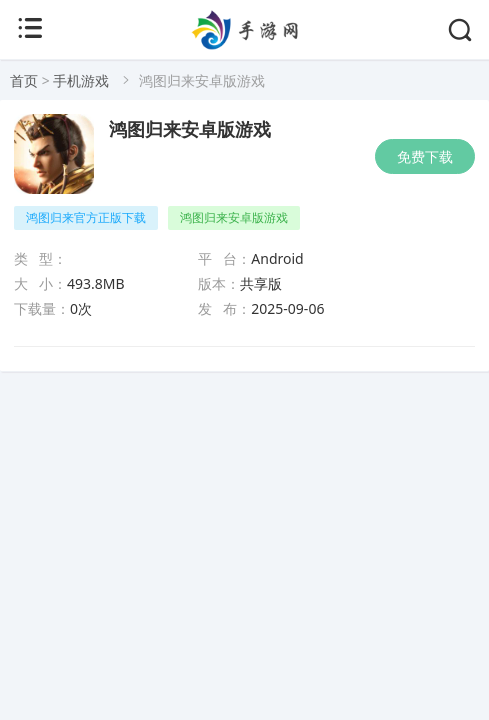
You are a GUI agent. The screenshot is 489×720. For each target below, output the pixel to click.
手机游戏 (81, 80)
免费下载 (425, 156)
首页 (24, 80)
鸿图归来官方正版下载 (86, 217)
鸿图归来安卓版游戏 (190, 130)
